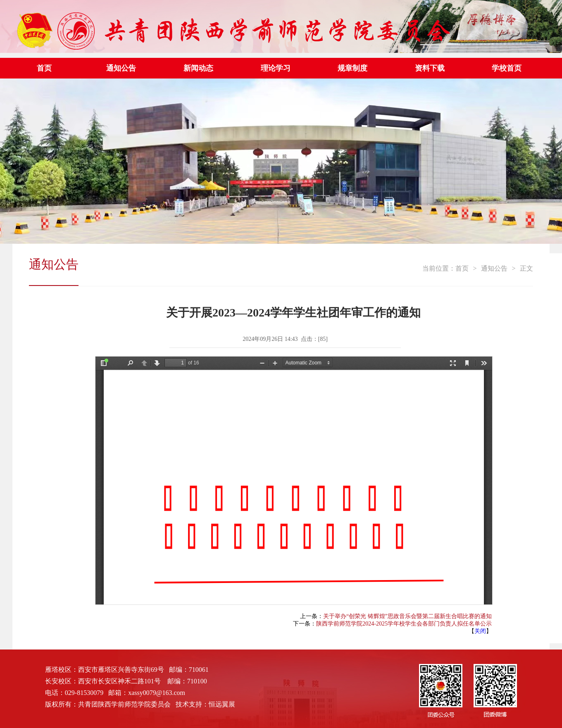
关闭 (480, 631)
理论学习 (276, 68)
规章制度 (352, 68)
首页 (44, 68)
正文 (526, 268)
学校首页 (507, 68)
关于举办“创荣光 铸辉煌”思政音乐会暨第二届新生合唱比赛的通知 (407, 616)
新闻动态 (198, 68)
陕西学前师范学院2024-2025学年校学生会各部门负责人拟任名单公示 (404, 624)
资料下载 (430, 68)
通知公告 (121, 68)
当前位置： (439, 268)
